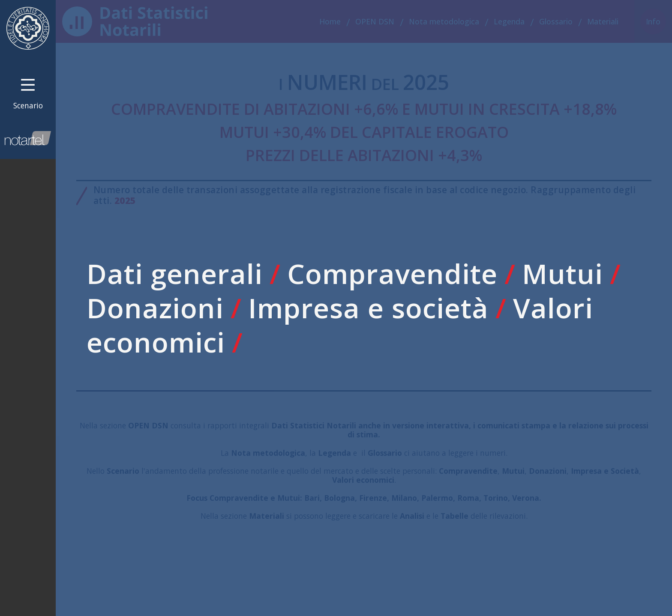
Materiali (603, 21)
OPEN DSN (375, 21)
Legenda (509, 21)
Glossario (556, 21)
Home (330, 21)
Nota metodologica (444, 21)
